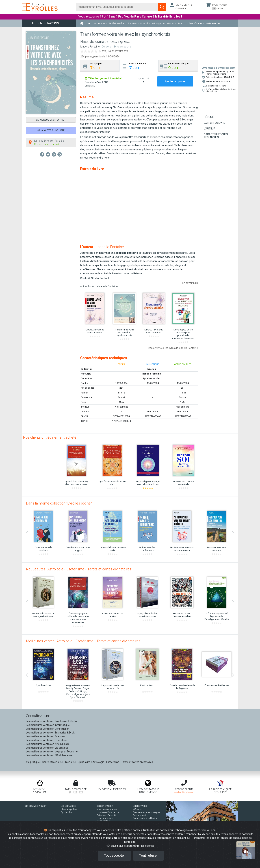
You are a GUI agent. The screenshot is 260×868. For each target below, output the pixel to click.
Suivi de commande (107, 809)
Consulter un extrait (51, 120)
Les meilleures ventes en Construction (48, 729)
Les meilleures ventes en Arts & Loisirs (48, 744)
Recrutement (139, 815)
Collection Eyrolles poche (116, 47)
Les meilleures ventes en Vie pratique (47, 748)
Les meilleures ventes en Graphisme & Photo (51, 721)
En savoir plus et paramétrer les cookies (131, 846)
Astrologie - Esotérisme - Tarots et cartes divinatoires (123, 762)
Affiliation (137, 809)
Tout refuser (148, 855)
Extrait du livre (214, 123)
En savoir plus (190, 283)
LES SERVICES (140, 806)
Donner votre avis (118, 51)
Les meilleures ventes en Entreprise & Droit (50, 733)
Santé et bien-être (52, 762)
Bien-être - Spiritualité (78, 762)
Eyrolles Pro (67, 812)
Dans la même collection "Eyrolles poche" (59, 503)
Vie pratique (33, 762)
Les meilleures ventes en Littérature (46, 740)
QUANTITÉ (144, 79)
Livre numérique (105, 818)
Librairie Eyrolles (69, 809)
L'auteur (210, 129)
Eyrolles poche (151, 378)
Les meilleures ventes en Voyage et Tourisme (52, 752)
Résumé (209, 117)
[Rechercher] (117, 7)
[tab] (100, 66)
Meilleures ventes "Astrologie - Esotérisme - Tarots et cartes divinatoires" (84, 641)
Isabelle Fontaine (90, 47)
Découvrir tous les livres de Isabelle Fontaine (173, 348)
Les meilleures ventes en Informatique (48, 725)
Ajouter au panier (175, 81)
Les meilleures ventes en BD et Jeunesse (49, 755)
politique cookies (132, 830)
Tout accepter (114, 855)
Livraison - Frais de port (108, 812)
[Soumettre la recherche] (162, 7)
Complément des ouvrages (146, 812)
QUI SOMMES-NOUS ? (36, 806)
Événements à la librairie (145, 818)
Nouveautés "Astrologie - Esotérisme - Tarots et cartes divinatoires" (79, 569)
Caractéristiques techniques (216, 136)
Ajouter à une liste (51, 130)
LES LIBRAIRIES (68, 806)
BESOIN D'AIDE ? (105, 806)
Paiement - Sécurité (107, 815)
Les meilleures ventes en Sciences (45, 736)
